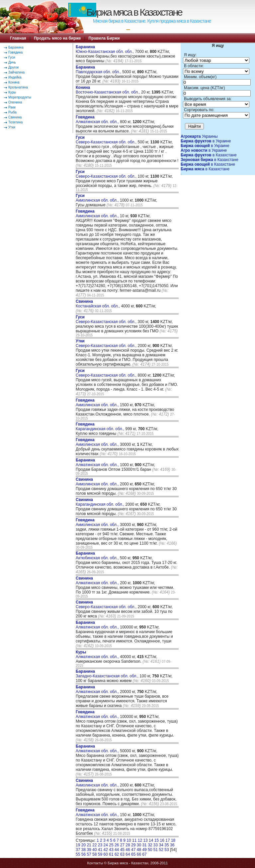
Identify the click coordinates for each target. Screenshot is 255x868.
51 (156, 850)
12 (140, 840)
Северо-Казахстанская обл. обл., (107, 140)
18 (173, 840)
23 (100, 845)
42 (106, 850)
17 (168, 840)
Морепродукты (20, 97)
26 (117, 845)
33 (156, 845)
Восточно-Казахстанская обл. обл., (108, 90)
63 (122, 854)
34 (161, 845)
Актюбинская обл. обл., (98, 556)
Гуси (12, 57)
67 (144, 854)
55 (78, 854)
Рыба (12, 112)
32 (150, 845)
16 (162, 840)
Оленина (15, 102)
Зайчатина (16, 72)
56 (84, 854)
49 (144, 850)
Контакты (95, 863)
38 (84, 850)
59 (100, 854)
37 (78, 850)
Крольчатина (18, 87)
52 (161, 850)
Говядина (15, 52)
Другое (14, 67)
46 (128, 850)
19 (78, 845)
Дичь (12, 62)
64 (128, 854)
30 (139, 845)
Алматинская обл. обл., (98, 119)
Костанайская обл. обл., (98, 304)
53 (167, 850)
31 (144, 845)
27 (122, 845)
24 (106, 845)
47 (133, 850)
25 (111, 845)
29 (133, 845)
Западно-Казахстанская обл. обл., (108, 674)
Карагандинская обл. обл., (100, 427)
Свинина (15, 117)
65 (133, 854)
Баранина (16, 47)
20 (84, 845)
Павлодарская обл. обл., (99, 70)
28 (128, 845)
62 (117, 854)
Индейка (15, 77)
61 (111, 854)
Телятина (15, 122)
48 (139, 850)
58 (94, 854)
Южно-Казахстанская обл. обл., (105, 49)
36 (172, 845)
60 (106, 854)
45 (122, 850)
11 (134, 840)
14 (151, 840)
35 (167, 845)
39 (89, 850)
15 (157, 840)
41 (100, 850)
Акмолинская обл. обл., (98, 198)
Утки (12, 127)
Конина (14, 82)
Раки (12, 107)
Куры (12, 92)
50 (150, 850)
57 (89, 854)
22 (94, 845)
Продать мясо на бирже (57, 38)
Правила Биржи (104, 38)
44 (117, 850)
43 (111, 850)
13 (145, 840)
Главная (18, 38)
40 (94, 850)
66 (139, 854)
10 (129, 840)
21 (89, 845)
